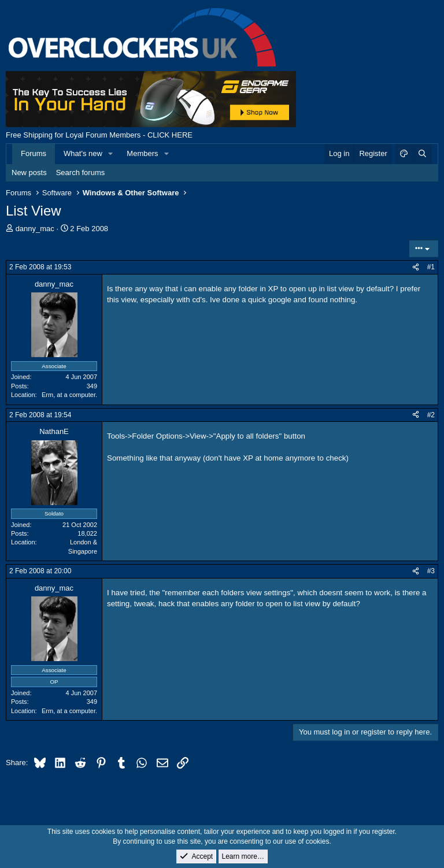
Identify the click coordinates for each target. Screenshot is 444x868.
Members (142, 153)
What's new (83, 153)
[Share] (416, 267)
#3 (431, 571)
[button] (111, 154)
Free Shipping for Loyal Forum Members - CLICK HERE (99, 135)
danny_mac (35, 229)
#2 (431, 415)
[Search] (422, 154)
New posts (29, 173)
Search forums (81, 173)
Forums (34, 153)
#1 (431, 267)
